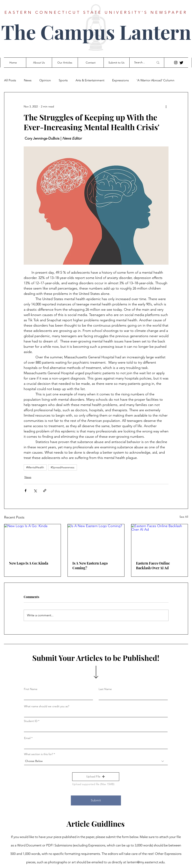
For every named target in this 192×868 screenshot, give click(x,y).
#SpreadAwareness (63, 467)
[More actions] (166, 106)
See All (184, 517)
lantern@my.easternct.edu (146, 862)
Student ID (31, 721)
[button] (96, 777)
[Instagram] (176, 63)
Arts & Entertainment (90, 80)
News (28, 80)
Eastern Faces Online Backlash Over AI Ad (153, 566)
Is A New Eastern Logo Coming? (90, 566)
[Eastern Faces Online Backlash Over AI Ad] (160, 540)
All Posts (10, 80)
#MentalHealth (35, 467)
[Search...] (141, 63)
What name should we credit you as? (47, 706)
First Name (31, 689)
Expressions (120, 80)
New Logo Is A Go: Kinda (29, 563)
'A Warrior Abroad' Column (155, 80)
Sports (63, 80)
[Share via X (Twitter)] (35, 491)
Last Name (105, 689)
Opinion (45, 80)
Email (27, 738)
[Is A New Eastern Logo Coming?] (96, 540)
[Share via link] (45, 491)
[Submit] (96, 800)
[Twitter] (181, 63)
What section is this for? (39, 754)
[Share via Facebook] (26, 491)
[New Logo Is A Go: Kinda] (33, 540)
